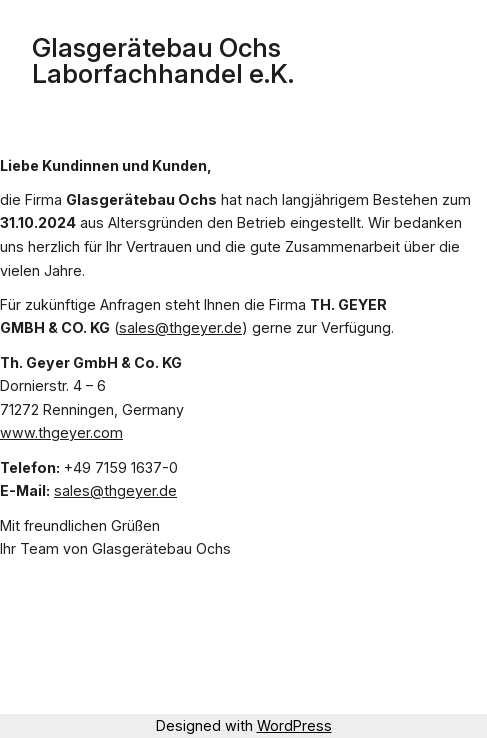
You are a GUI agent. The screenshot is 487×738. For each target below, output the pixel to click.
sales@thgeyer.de (180, 327)
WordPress (294, 725)
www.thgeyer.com (61, 432)
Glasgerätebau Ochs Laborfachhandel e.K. (163, 60)
